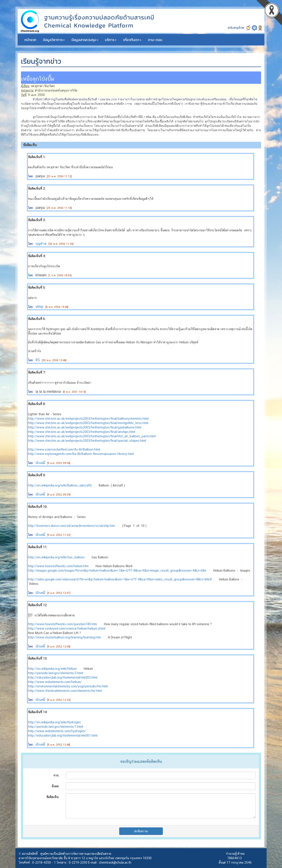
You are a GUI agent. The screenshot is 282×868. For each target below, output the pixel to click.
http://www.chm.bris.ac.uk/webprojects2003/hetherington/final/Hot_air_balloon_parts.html (92, 436)
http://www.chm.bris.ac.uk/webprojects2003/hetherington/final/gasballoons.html (85, 427)
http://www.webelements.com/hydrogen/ (57, 731)
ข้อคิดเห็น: (53, 797)
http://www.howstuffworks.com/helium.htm (58, 566)
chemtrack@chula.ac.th (115, 862)
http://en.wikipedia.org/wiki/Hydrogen (54, 722)
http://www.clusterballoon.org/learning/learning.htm (64, 637)
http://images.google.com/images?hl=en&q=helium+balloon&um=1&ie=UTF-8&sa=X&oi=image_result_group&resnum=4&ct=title (117, 571)
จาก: (56, 775)
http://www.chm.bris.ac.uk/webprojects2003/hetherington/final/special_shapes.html (87, 441)
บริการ (111, 40)
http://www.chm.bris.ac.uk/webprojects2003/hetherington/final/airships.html (82, 432)
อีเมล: (55, 786)
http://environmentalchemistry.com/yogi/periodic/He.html (68, 686)
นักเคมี (40, 463)
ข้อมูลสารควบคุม (85, 40)
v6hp (39, 307)
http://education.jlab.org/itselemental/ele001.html (63, 735)
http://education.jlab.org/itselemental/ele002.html (63, 677)
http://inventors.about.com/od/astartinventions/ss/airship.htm (71, 526)
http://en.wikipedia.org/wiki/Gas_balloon (56, 557)
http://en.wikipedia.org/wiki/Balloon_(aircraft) (60, 485)
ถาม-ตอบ (155, 40)
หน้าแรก (30, 40)
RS (38, 360)
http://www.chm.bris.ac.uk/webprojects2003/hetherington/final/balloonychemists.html (88, 419)
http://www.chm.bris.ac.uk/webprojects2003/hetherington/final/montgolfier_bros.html (88, 423)
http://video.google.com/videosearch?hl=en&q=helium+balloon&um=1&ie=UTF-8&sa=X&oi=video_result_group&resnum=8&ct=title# (120, 579)
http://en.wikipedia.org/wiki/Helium (52, 669)
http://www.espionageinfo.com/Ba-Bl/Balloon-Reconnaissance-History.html (81, 454)
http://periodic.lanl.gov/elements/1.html (56, 727)
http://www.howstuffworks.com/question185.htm (62, 624)
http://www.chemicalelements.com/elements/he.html (65, 691)
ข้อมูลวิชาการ (54, 40)
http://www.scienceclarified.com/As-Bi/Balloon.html (64, 449)
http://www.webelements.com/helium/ (55, 682)
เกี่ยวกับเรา (132, 40)
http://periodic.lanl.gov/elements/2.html (56, 673)
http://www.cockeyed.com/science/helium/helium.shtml (67, 629)
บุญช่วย (41, 244)
